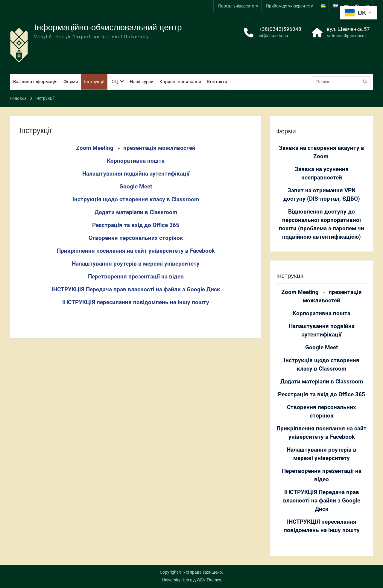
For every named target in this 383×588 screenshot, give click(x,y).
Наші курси (142, 82)
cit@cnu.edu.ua (273, 36)
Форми (71, 82)
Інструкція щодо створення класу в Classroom (136, 199)
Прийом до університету (289, 6)
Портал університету (238, 6)
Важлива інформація (35, 82)
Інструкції (94, 82)
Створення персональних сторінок (136, 238)
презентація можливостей (159, 148)
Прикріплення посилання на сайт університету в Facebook (136, 251)
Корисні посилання (180, 82)
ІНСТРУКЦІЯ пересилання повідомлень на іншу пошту (136, 302)
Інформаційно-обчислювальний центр (108, 27)
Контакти (217, 82)
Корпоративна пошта (136, 161)
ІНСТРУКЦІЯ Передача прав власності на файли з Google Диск (136, 290)
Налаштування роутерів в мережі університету (136, 264)
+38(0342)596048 (280, 29)
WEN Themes (209, 580)
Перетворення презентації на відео (136, 277)
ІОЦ (114, 82)
